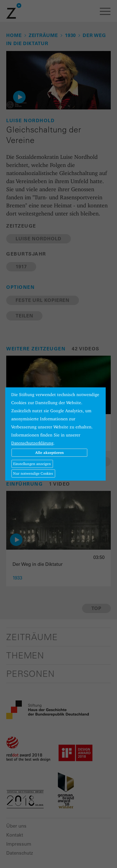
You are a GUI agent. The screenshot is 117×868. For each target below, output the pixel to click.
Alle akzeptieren (49, 452)
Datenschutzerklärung (32, 443)
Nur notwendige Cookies (33, 473)
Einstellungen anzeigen (32, 464)
